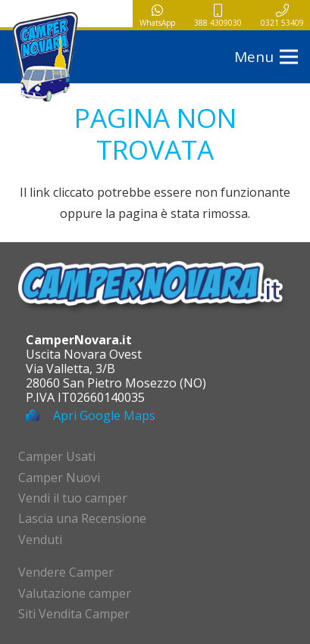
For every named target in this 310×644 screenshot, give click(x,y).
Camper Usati (57, 456)
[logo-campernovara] (45, 57)
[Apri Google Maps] (39, 415)
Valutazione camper (75, 593)
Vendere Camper (66, 572)
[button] (266, 57)
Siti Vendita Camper (74, 614)
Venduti (40, 540)
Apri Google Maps (104, 415)
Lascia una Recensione (82, 518)
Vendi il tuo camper (73, 498)
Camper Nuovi (59, 478)
